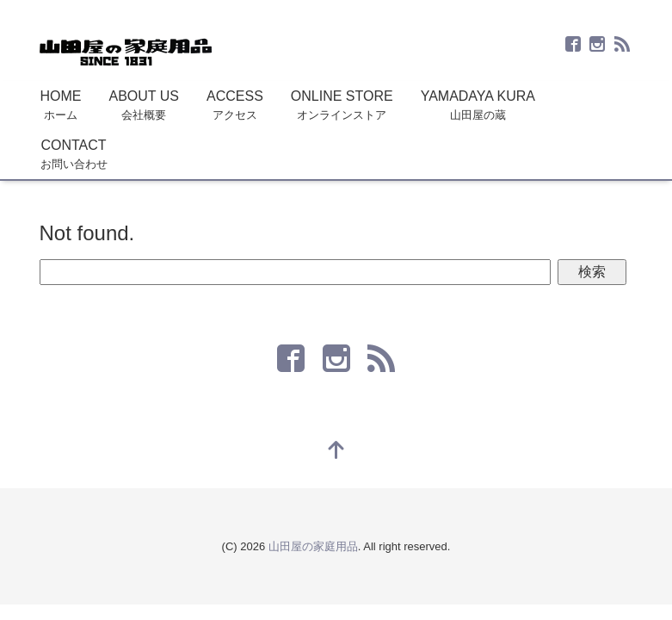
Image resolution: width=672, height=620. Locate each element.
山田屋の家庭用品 (313, 546)
